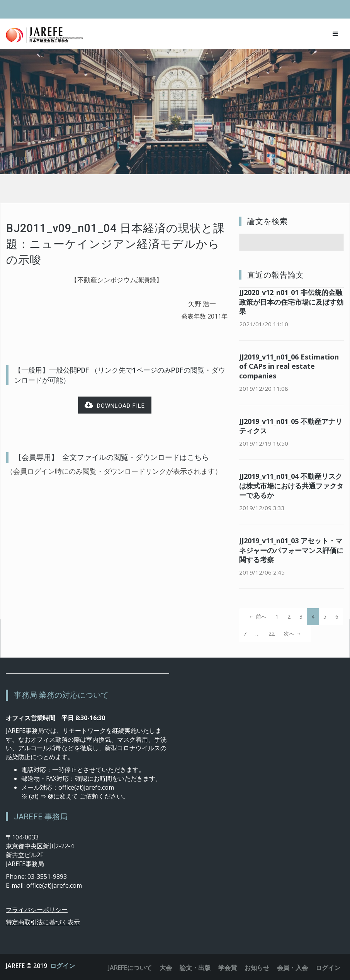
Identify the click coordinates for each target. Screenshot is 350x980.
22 (272, 633)
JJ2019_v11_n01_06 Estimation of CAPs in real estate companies (289, 366)
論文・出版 (195, 968)
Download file (115, 405)
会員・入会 (292, 968)
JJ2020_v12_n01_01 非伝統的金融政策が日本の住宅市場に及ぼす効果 (291, 302)
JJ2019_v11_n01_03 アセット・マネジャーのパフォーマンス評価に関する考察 (291, 550)
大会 (166, 968)
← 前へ (258, 616)
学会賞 (228, 968)
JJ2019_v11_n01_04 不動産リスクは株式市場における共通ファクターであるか (291, 486)
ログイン (63, 966)
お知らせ (257, 968)
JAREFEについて (130, 968)
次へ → (292, 633)
